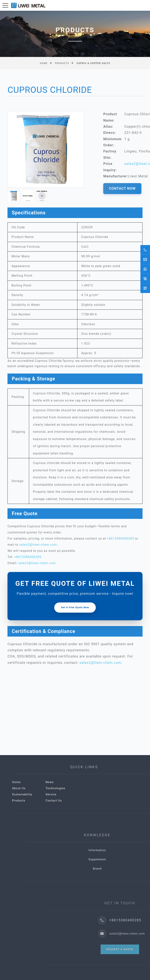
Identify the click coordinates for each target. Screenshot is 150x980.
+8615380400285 (120, 539)
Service (92, 794)
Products (62, 63)
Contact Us (94, 801)
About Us (59, 788)
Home (44, 63)
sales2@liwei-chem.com (38, 545)
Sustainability (63, 794)
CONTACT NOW (122, 188)
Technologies (96, 788)
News (90, 782)
